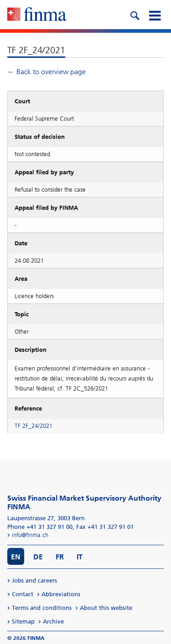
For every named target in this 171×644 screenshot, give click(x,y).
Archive (53, 621)
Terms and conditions (42, 608)
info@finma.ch (30, 535)
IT (80, 557)
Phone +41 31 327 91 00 (40, 527)
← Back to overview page (47, 72)
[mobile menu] (155, 15)
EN (16, 557)
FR (60, 557)
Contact (23, 594)
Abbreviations (61, 594)
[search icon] (135, 15)
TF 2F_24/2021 (34, 426)
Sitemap (23, 621)
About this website (106, 608)
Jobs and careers (34, 581)
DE (38, 557)
